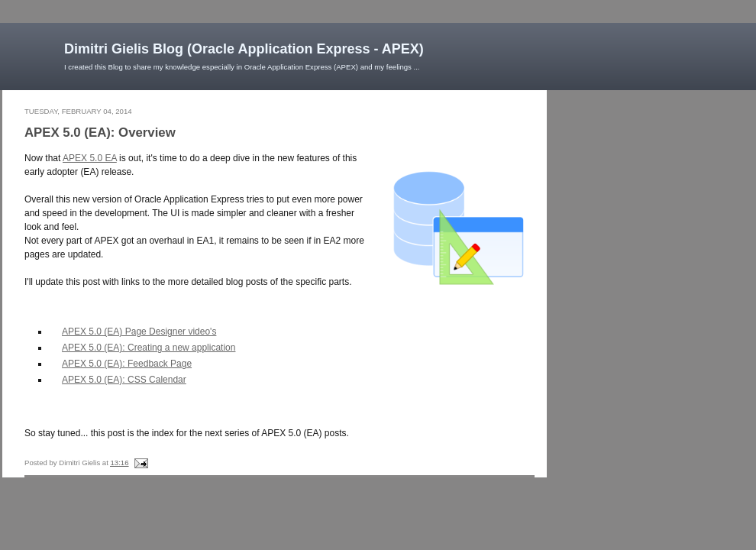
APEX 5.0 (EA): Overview (100, 133)
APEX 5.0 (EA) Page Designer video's (139, 332)
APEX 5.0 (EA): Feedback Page (127, 364)
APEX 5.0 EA (90, 158)
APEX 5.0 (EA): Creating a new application (149, 348)
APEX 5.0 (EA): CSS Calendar (124, 380)
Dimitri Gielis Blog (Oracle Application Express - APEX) (244, 49)
